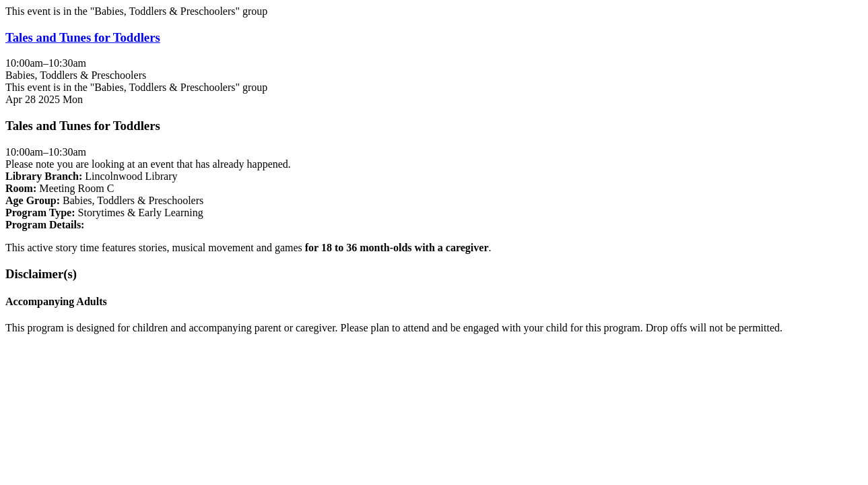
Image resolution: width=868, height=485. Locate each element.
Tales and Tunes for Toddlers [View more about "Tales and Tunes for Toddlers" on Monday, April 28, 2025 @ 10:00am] (83, 37)
